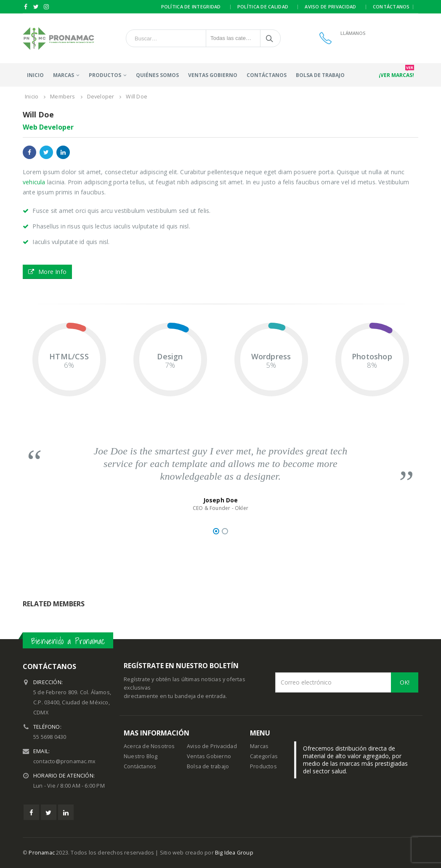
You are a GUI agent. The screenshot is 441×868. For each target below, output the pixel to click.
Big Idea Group (234, 853)
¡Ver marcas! (396, 73)
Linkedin (66, 812)
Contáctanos (391, 7)
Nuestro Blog (141, 756)
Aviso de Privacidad (212, 746)
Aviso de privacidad (330, 7)
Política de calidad (263, 7)
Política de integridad (191, 7)
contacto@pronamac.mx (64, 761)
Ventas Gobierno (213, 75)
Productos (263, 766)
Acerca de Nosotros (149, 746)
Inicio (35, 75)
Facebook (29, 152)
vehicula (34, 182)
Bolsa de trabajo (320, 75)
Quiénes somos (157, 75)
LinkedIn (63, 152)
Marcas (64, 75)
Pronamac (42, 853)
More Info (47, 272)
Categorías (264, 756)
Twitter (46, 152)
